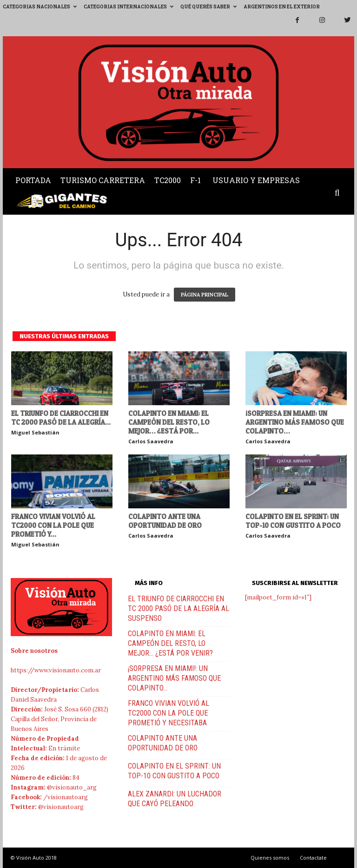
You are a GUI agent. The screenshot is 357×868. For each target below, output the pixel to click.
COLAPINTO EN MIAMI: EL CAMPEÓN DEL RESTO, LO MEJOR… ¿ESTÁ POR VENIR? (170, 643)
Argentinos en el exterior (282, 7)
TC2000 (168, 180)
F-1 (195, 180)
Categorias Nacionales (40, 7)
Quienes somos (270, 858)
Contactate (313, 858)
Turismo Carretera (103, 180)
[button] (339, 193)
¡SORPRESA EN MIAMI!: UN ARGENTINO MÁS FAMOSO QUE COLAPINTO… (295, 422)
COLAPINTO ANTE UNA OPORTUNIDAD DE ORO (165, 521)
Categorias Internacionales (129, 7)
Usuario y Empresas (256, 180)
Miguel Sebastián (35, 432)
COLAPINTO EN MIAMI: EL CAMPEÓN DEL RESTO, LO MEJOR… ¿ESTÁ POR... (169, 422)
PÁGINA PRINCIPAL (205, 295)
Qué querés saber (208, 7)
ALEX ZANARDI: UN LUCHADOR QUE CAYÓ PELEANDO (175, 799)
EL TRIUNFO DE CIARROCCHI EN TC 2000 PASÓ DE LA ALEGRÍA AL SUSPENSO (178, 608)
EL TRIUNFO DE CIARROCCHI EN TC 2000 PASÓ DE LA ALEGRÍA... (61, 418)
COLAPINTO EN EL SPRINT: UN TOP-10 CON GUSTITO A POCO (293, 521)
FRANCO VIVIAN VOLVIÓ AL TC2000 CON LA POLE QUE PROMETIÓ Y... (53, 525)
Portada (33, 180)
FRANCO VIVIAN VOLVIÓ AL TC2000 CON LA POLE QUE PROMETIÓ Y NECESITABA (169, 713)
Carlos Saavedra (151, 441)
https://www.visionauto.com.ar (56, 670)
